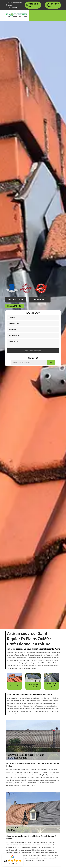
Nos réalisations (16, 300)
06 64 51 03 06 (54, 5)
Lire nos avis (13, 864)
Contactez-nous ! (40, 300)
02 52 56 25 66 (34, 5)
